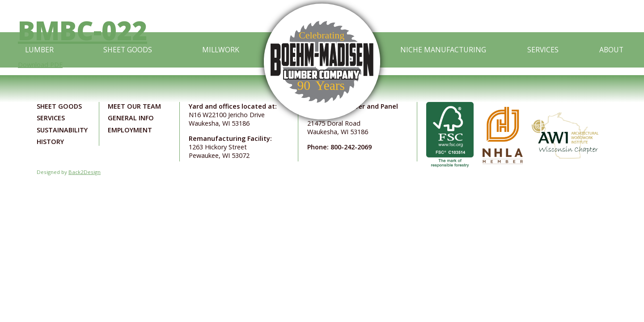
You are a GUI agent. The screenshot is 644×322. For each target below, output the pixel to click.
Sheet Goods (128, 50)
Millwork (221, 50)
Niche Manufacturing (443, 50)
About (611, 50)
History (50, 142)
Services (543, 50)
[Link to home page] (322, 50)
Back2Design (85, 172)
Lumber (39, 50)
